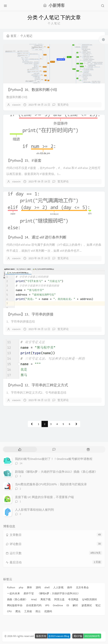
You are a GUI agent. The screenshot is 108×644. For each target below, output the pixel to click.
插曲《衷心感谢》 (17, 599)
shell (47, 587)
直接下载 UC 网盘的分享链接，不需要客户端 (44, 497)
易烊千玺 (29, 593)
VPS (47, 605)
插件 (70, 587)
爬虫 (18, 611)
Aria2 (34, 599)
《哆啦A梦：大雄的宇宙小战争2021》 (59, 593)
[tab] (20, 449)
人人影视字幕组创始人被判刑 (34, 510)
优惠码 (48, 611)
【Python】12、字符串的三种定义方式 (37, 385)
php (21, 587)
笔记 (98, 605)
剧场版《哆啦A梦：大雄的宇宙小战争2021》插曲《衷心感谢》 (56, 472)
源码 (38, 587)
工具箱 (28, 611)
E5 (68, 605)
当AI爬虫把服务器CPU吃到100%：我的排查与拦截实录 (51, 484)
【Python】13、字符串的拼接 (30, 314)
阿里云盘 (59, 599)
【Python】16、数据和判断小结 (32, 90)
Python (11, 587)
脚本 (30, 587)
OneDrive (58, 605)
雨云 (38, 611)
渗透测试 (87, 605)
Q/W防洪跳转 (90, 599)
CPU (9, 611)
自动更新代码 (34, 605)
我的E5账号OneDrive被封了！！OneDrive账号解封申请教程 (54, 459)
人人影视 (58, 587)
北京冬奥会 (82, 587)
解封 (75, 605)
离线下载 (46, 599)
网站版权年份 (15, 605)
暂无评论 (63, 105)
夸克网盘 (73, 599)
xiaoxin (16, 105)
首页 (11, 36)
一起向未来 (13, 593)
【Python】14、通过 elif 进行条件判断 (36, 237)
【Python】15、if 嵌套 (24, 160)
